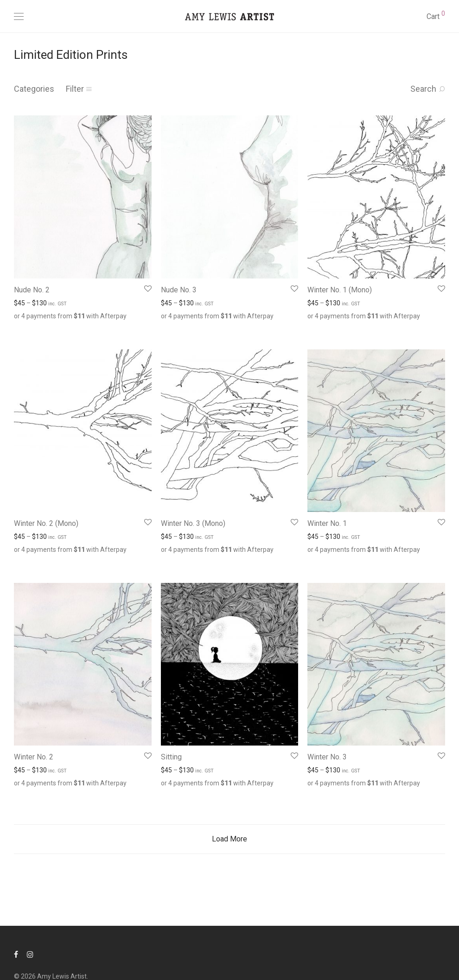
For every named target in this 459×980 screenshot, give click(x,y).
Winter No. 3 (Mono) (193, 523)
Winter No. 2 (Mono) (46, 523)
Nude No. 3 (179, 290)
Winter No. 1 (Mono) (340, 290)
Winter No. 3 (327, 757)
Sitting (171, 757)
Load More (229, 839)
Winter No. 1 (327, 523)
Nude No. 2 (32, 290)
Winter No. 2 (34, 757)
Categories (34, 89)
